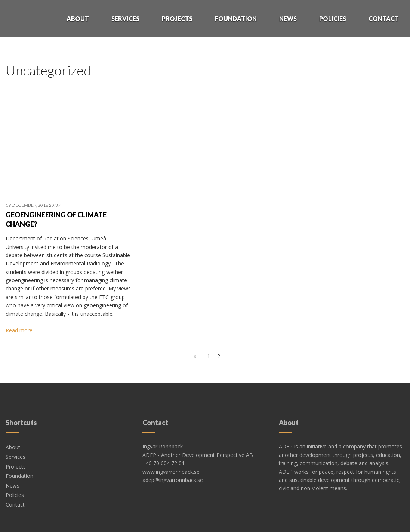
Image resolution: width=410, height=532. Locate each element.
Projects (177, 18)
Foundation (236, 18)
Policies (333, 18)
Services (125, 18)
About (78, 18)
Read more (19, 330)
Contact (384, 18)
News (288, 18)
